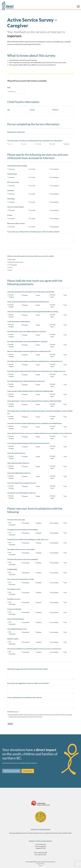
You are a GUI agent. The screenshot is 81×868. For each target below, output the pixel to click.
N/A (66, 295)
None (10, 270)
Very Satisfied (54, 523)
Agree (38, 295)
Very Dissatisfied (12, 524)
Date (9, 88)
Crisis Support (13, 265)
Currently (32, 169)
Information (12, 259)
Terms (41, 866)
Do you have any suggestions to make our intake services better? (28, 683)
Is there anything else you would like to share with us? (25, 697)
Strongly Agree (53, 296)
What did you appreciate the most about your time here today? (28, 669)
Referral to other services (16, 262)
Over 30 (67, 144)
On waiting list (55, 169)
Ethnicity (55, 110)
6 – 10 (24, 144)
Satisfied (39, 523)
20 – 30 (53, 144)
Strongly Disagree (11, 296)
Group (11, 267)
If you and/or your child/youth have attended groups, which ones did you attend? (33, 232)
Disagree (25, 295)
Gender (32, 110)
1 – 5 (10, 144)
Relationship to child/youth (16, 132)
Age (9, 110)
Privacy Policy (40, 864)
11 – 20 (39, 144)
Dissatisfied (26, 523)
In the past (12, 169)
